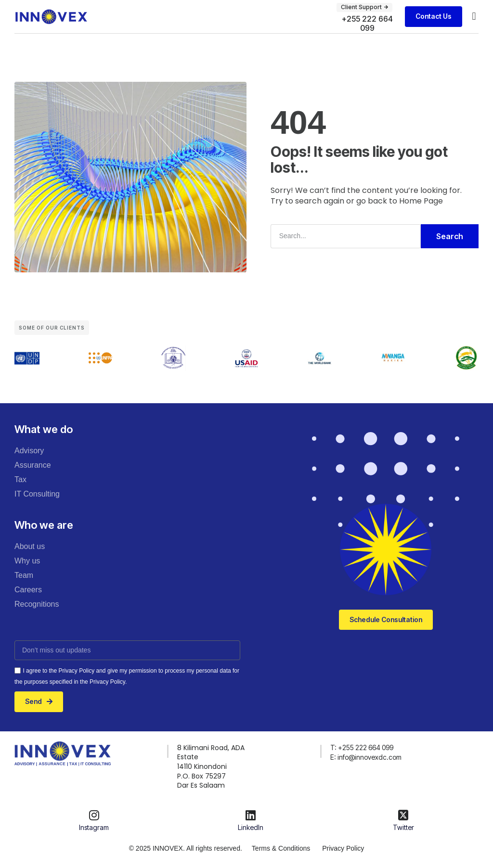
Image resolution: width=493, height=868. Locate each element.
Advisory (29, 451)
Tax (20, 479)
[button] (474, 17)
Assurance (33, 465)
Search (450, 236)
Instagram (94, 827)
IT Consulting (37, 494)
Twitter (403, 827)
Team (24, 575)
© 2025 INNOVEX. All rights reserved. (186, 848)
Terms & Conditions (281, 848)
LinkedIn (251, 827)
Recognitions (37, 604)
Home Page (421, 201)
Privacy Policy (343, 848)
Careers (28, 590)
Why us (27, 561)
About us (30, 546)
